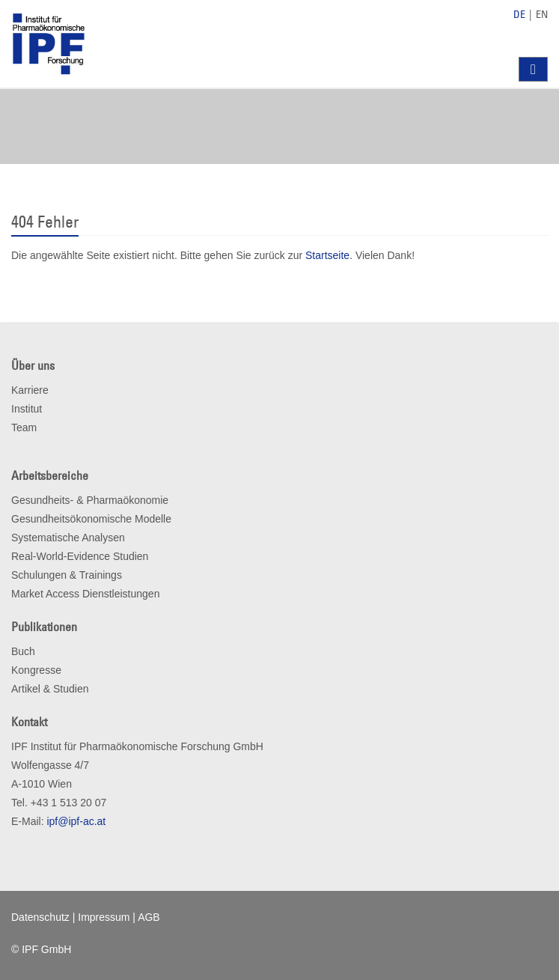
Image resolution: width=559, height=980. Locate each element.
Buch (23, 651)
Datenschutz (40, 917)
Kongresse (36, 670)
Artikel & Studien (50, 689)
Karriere (30, 390)
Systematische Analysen (68, 538)
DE (519, 14)
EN (542, 14)
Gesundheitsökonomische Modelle (91, 519)
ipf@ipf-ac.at (76, 821)
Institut (27, 409)
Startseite (327, 255)
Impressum (104, 917)
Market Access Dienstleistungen (85, 594)
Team (24, 427)
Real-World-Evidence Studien (80, 556)
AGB (149, 917)
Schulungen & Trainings (67, 575)
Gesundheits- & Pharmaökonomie (90, 500)
